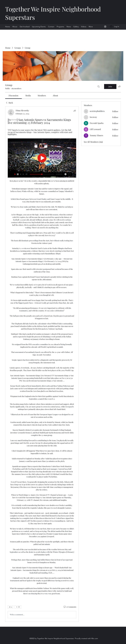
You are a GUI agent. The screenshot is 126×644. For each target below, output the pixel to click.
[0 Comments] (70, 607)
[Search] (99, 87)
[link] (13, 95)
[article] (42, 364)
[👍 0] (10, 607)
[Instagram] (105, 27)
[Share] (75, 111)
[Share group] (119, 86)
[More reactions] (18, 607)
